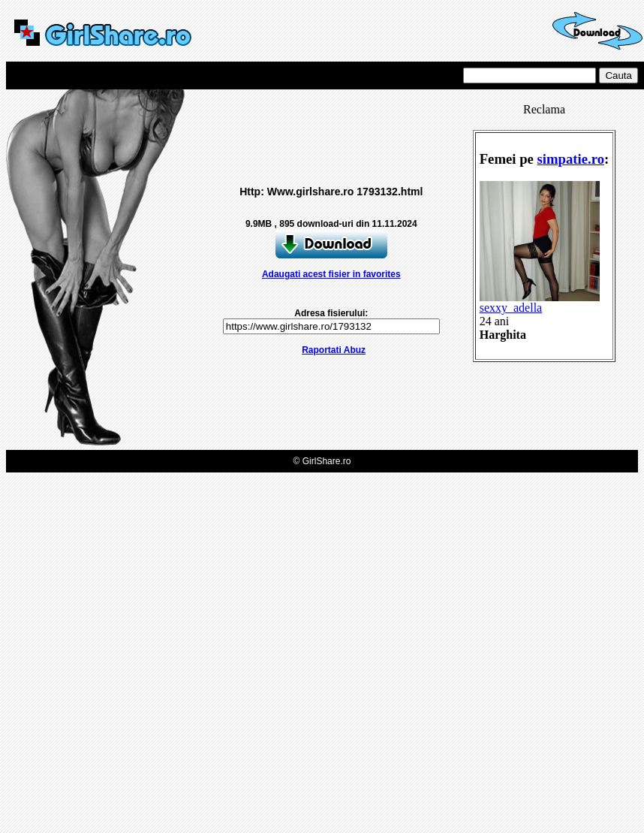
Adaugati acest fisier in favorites (331, 274)
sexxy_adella (540, 302)
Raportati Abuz (334, 350)
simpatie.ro (571, 159)
